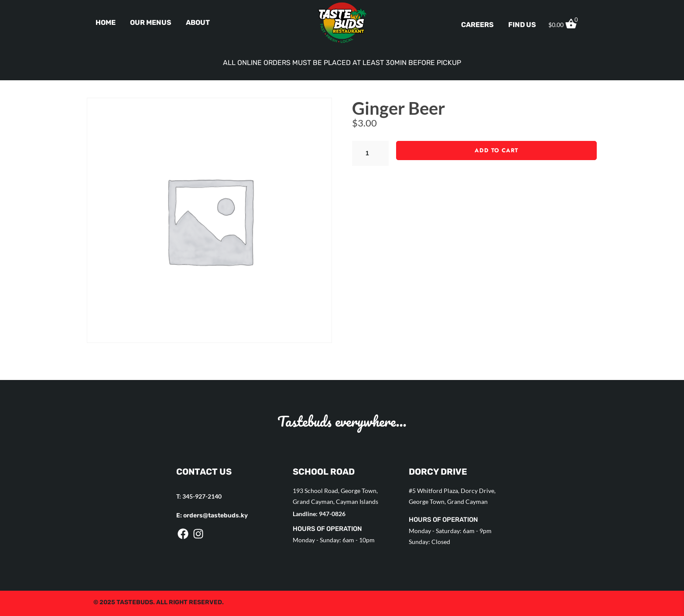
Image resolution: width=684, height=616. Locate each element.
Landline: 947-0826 (319, 514)
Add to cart (496, 150)
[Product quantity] (370, 153)
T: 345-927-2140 (199, 496)
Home (106, 22)
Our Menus (151, 22)
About (198, 22)
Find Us (522, 25)
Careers (477, 25)
